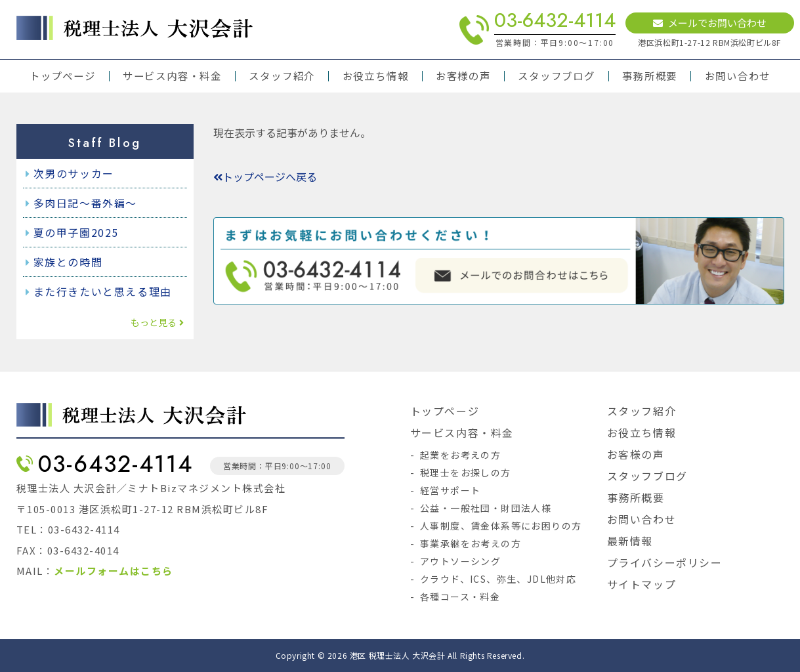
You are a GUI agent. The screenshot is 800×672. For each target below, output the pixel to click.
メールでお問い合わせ (710, 23)
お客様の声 (463, 76)
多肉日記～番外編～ (85, 203)
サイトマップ (642, 584)
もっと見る (157, 322)
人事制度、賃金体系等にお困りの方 (501, 526)
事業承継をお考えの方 (471, 543)
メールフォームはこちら (114, 571)
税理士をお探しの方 (466, 472)
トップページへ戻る (265, 177)
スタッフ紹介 (282, 76)
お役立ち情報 (376, 76)
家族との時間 (68, 262)
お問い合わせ (738, 76)
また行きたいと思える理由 (103, 291)
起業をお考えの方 (460, 455)
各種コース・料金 (460, 597)
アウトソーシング (460, 561)
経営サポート (450, 490)
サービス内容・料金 (172, 76)
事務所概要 (650, 76)
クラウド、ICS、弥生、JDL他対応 (498, 579)
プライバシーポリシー (665, 562)
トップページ (63, 76)
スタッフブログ (556, 76)
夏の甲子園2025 (76, 232)
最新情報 (630, 541)
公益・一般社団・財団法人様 (486, 508)
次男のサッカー (74, 173)
